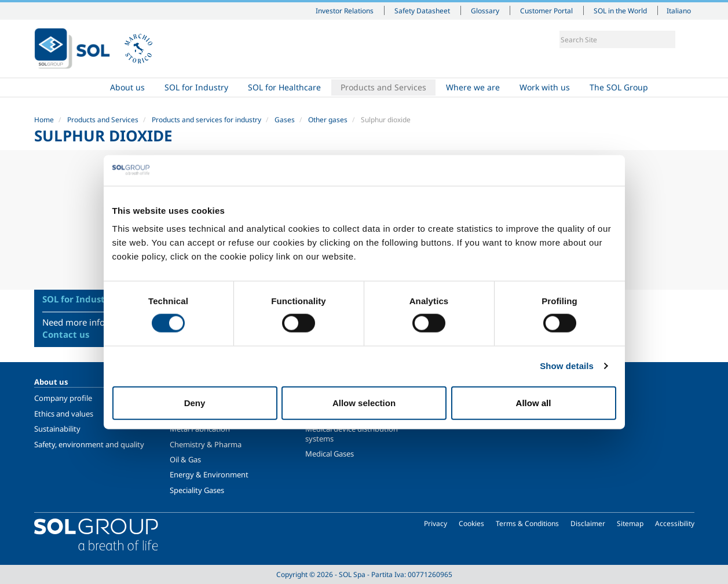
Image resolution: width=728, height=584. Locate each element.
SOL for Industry (196, 87)
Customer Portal (546, 10)
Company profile (63, 398)
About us (127, 87)
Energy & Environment (209, 475)
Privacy (436, 523)
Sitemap (630, 523)
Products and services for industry (206, 120)
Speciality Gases (197, 490)
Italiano (679, 10)
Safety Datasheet (422, 10)
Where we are (473, 87)
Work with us (545, 87)
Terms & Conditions (527, 523)
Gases (285, 120)
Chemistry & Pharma (206, 444)
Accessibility (675, 523)
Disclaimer (588, 523)
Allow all (534, 402)
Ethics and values (64, 414)
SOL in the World (620, 10)
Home (67, 87)
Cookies (471, 523)
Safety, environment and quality (89, 444)
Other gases (328, 120)
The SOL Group (619, 87)
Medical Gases (330, 454)
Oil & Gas (185, 459)
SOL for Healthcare (284, 87)
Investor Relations (345, 10)
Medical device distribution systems (352, 433)
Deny (195, 402)
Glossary (485, 10)
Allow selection (364, 402)
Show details (567, 366)
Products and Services (383, 87)
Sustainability (57, 429)
